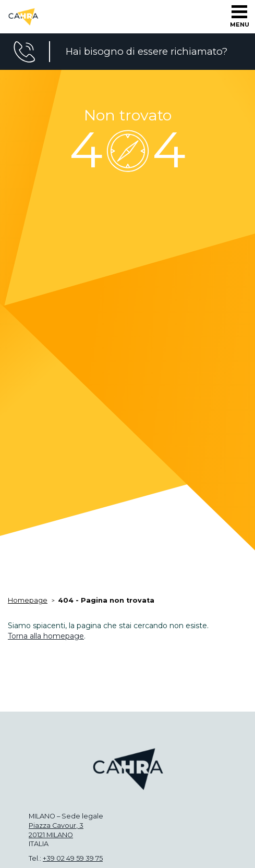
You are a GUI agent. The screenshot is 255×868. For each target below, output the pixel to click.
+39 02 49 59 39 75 (73, 858)
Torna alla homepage (46, 636)
